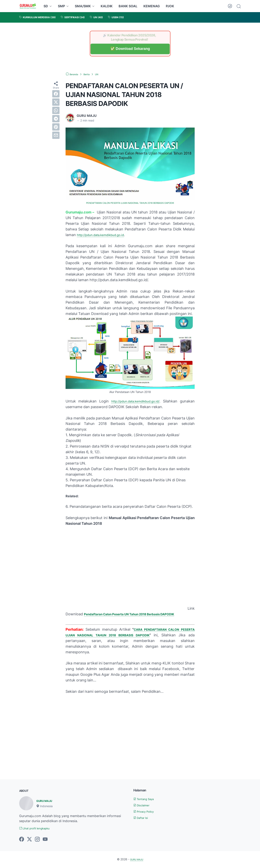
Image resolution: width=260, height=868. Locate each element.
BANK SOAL (128, 6)
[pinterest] (56, 127)
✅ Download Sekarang (130, 49)
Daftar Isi (142, 817)
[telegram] (56, 119)
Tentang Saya (146, 799)
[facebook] (56, 94)
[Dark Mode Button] (230, 6)
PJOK (170, 6)
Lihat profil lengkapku (38, 829)
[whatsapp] (56, 110)
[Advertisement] (130, 728)
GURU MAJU (46, 800)
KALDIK (107, 6)
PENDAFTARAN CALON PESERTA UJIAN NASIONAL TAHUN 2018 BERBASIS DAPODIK (130, 203)
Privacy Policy (146, 811)
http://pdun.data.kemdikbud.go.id (105, 235)
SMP (61, 6)
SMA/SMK (83, 6)
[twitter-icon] (29, 840)
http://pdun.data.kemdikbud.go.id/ (146, 401)
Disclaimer (143, 805)
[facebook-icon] (22, 840)
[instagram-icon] (37, 840)
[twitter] (56, 102)
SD (46, 6)
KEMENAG (152, 6)
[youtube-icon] (45, 840)
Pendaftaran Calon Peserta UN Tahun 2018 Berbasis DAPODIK (138, 614)
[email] (56, 135)
